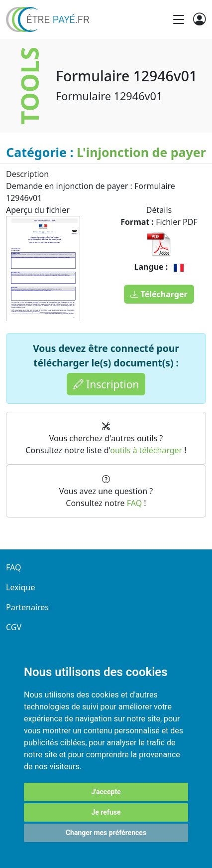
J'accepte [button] (106, 792)
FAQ (134, 503)
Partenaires (27, 607)
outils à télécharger (146, 450)
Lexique (20, 587)
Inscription (106, 384)
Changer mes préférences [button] (106, 833)
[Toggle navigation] (179, 19)
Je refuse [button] (106, 812)
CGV (14, 627)
